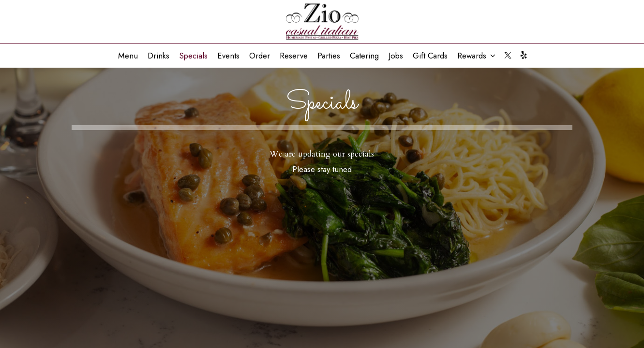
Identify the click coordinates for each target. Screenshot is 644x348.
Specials (193, 56)
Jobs (396, 56)
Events (228, 56)
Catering (364, 56)
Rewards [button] (476, 56)
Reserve (294, 56)
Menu (128, 56)
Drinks (158, 56)
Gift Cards (430, 56)
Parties (329, 56)
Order (260, 56)
